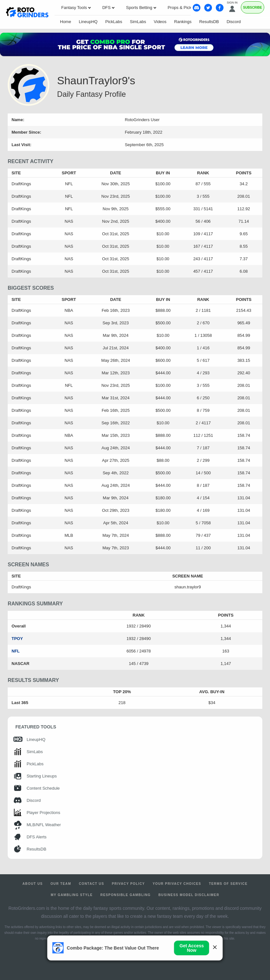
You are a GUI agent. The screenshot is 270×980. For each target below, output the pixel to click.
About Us (33, 884)
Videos (160, 22)
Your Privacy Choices (177, 884)
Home (66, 22)
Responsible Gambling (126, 895)
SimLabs (138, 22)
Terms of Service (228, 884)
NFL (16, 651)
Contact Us (92, 884)
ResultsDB (209, 22)
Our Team (61, 884)
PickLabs (114, 22)
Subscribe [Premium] (253, 8)
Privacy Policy (128, 884)
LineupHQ (88, 22)
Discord (234, 22)
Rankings (183, 22)
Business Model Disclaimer (189, 895)
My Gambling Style (72, 895)
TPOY (17, 639)
